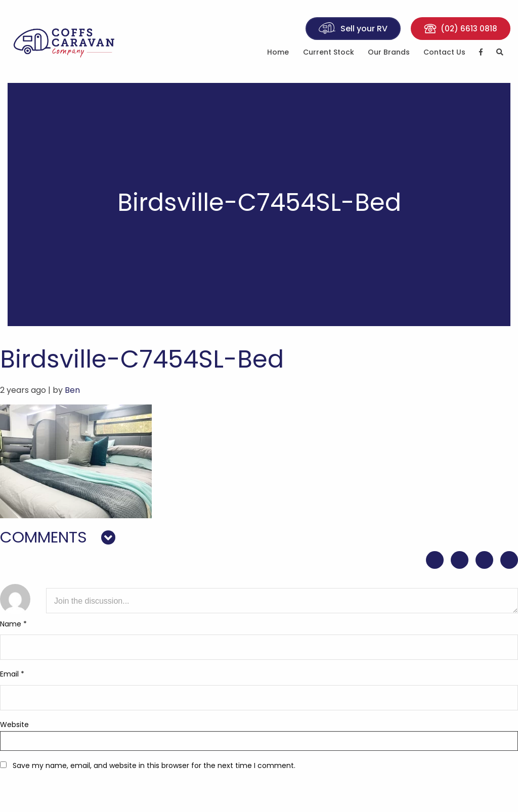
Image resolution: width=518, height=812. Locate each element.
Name (13, 624)
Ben (72, 390)
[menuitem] (278, 54)
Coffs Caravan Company (65, 41)
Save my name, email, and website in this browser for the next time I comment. (154, 765)
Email (12, 674)
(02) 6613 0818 (461, 29)
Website (14, 725)
